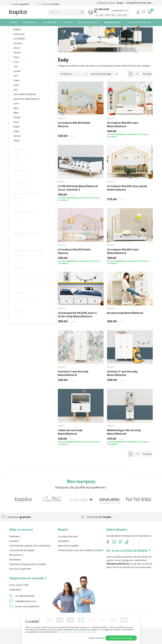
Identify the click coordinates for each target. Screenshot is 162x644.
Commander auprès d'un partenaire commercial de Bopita (30, 560)
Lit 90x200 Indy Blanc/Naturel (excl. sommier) (78, 200)
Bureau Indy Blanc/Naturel (125, 325)
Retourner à (16, 567)
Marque (18, 322)
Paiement (15, 548)
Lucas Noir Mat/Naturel (26, 111)
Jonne (17, 83)
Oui (18, 214)
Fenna (17, 65)
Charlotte (19, 46)
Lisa (15, 102)
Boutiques (102, 3)
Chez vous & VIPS (19, 597)
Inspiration (15, 602)
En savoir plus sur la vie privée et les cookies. (77, 632)
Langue (121, 3)
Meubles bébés (29, 22)
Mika (16, 125)
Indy (16, 74)
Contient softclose (25, 206)
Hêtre (20, 188)
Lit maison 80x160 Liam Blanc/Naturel (123, 137)
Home (12, 30)
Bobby (17, 41)
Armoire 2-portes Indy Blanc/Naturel (73, 385)
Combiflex (19, 51)
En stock (18, 305)
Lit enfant (67, 22)
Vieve (16, 153)
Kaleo (16, 92)
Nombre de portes (25, 245)
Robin (16, 139)
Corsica (18, 55)
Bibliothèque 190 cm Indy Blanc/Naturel (124, 444)
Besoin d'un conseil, (26, 3)
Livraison (14, 553)
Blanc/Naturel (25, 170)
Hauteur (18, 280)
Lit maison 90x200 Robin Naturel (74, 263)
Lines (16, 97)
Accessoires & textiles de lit (139, 22)
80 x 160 (21, 267)
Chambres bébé (50, 22)
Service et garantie (20, 581)
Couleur (18, 162)
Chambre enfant (112, 22)
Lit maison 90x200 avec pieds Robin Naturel (127, 200)
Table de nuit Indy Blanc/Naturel (70, 444)
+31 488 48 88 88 (101, 11)
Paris (16, 134)
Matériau (19, 183)
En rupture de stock (28, 313)
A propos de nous (68, 548)
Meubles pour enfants (88, 22)
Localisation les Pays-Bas (139, 3)
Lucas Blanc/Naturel (25, 106)
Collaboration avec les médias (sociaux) (81, 562)
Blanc (20, 166)
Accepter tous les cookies (121, 638)
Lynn (16, 116)
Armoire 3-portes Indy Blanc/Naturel (122, 385)
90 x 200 (21, 271)
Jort (16, 88)
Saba (16, 143)
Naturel (21, 174)
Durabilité (63, 553)
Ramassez (15, 572)
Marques (111, 3)
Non (19, 211)
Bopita (20, 327)
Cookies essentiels (96, 638)
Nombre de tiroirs (25, 223)
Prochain (147, 86)
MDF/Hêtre (23, 196)
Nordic (17, 129)
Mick (16, 120)
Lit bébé (13, 22)
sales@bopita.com (120, 11)
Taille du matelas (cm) (29, 263)
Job (15, 78)
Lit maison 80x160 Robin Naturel (74, 137)
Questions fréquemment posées (28, 576)
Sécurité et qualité (68, 558)
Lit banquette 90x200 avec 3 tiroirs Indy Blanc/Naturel (77, 327)
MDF (19, 192)
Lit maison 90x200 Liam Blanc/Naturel (123, 263)
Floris (16, 69)
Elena (16, 60)
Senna (17, 148)
